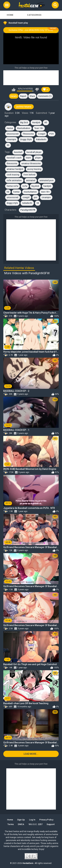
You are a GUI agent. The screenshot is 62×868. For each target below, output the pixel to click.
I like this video (14, 90)
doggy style (12, 203)
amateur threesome (31, 164)
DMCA (21, 824)
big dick (35, 186)
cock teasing (13, 175)
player (38, 158)
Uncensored (13, 134)
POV (52, 134)
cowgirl (26, 197)
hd (8, 192)
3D (8, 145)
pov (36, 197)
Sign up (21, 820)
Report (23, 96)
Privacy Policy (46, 820)
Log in (32, 820)
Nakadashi (41, 139)
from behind (29, 175)
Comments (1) (45, 96)
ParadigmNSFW (28, 210)
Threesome (28, 134)
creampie (46, 197)
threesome (12, 164)
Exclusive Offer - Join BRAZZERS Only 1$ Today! (31, 30)
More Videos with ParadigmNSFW (27, 273)
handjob (47, 186)
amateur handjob (15, 169)
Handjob (36, 123)
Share (32, 96)
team (28, 158)
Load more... (31, 754)
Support (51, 824)
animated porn (47, 180)
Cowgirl (42, 134)
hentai (16, 192)
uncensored (13, 197)
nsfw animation (14, 180)
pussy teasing (34, 169)
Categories (34, 15)
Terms (11, 824)
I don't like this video (37, 90)
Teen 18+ (39, 128)
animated (31, 180)
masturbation (30, 192)
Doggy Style (26, 139)
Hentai (10, 128)
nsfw (25, 186)
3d (38, 203)
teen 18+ (45, 192)
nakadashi (27, 203)
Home (10, 15)
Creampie (11, 139)
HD (46, 123)
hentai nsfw (12, 186)
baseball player (34, 152)
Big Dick (24, 123)
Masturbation (24, 128)
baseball (18, 152)
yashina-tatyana (24, 107)
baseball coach (14, 158)
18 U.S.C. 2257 (35, 824)
